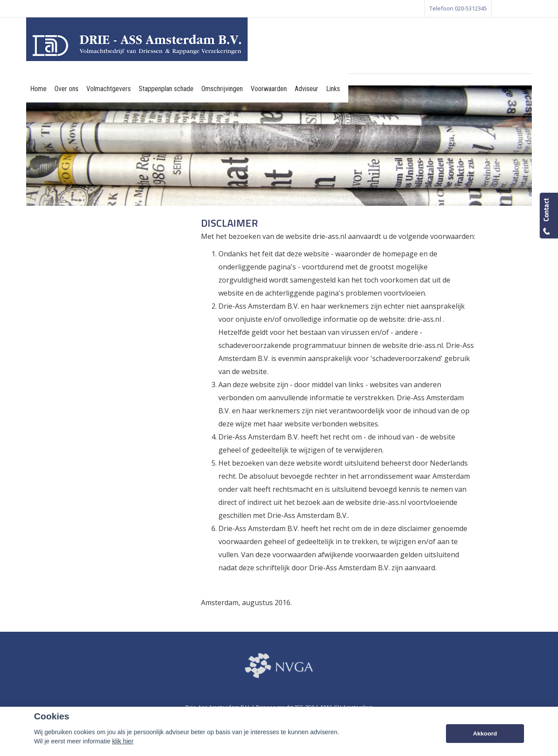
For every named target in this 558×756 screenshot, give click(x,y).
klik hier (123, 741)
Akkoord (485, 734)
